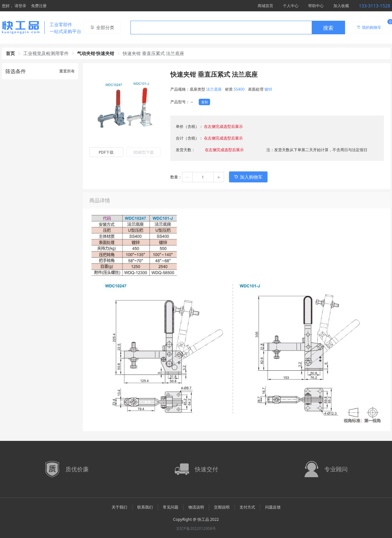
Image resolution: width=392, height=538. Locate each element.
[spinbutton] (203, 177)
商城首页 (265, 6)
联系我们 (145, 507)
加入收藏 (341, 6)
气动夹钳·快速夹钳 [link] (96, 53)
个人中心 (291, 6)
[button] (187, 177)
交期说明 (222, 507)
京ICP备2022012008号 (196, 528)
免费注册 (39, 6)
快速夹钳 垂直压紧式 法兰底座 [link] (153, 53)
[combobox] (238, 28)
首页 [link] (10, 53)
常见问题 (171, 507)
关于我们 (119, 507)
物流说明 (196, 507)
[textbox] (221, 28)
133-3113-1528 (374, 6)
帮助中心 (316, 6)
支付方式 (247, 507)
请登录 (20, 6)
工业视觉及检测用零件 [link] (46, 53)
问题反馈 (273, 507)
